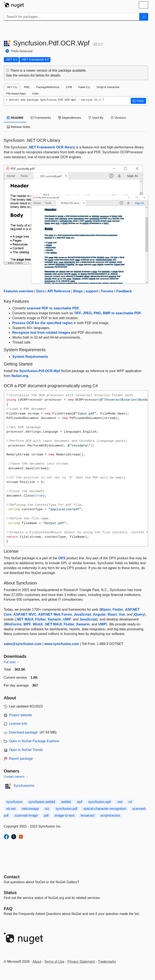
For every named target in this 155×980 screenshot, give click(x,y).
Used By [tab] (96, 118)
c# (130, 802)
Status (10, 893)
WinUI (38, 624)
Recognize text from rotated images (41, 333)
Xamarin (54, 619)
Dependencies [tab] (70, 118)
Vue (122, 614)
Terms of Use (54, 962)
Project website (21, 715)
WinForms (13, 624)
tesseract (88, 815)
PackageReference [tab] (48, 87)
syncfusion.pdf (66, 809)
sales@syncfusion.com (23, 644)
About (37, 962)
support (92, 291)
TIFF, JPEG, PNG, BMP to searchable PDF (107, 313)
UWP (67, 619)
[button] (138, 101)
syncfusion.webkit (42, 802)
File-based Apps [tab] (16, 94)
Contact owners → (16, 777)
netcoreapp (30, 809)
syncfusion (14, 802)
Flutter (118, 610)
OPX (62, 558)
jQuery (139, 614)
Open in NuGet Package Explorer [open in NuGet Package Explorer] (34, 741)
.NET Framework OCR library (52, 147)
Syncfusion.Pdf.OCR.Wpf (39, 371)
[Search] (144, 17)
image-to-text (65, 815)
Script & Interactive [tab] (108, 87)
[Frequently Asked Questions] (8, 909)
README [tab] (15, 118)
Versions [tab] (118, 118)
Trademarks (107, 962)
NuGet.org (20, 376)
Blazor (105, 610)
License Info (18, 724)
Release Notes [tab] (19, 127)
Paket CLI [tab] (84, 87)
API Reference (59, 291)
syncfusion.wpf (100, 802)
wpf (80, 802)
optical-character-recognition (105, 809)
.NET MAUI (24, 619)
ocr (47, 809)
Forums (107, 291)
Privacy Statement (81, 962)
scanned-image (26, 815)
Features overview (19, 291)
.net (120, 802)
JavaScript (82, 614)
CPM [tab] (69, 87)
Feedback (124, 291)
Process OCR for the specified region (43, 323)
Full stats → (12, 662)
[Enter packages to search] (72, 17)
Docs (40, 291)
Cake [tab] (35, 94)
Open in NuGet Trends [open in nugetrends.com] (26, 750)
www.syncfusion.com (62, 644)
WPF (27, 624)
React (112, 614)
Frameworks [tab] (41, 118)
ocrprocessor (110, 815)
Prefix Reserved (22, 51)
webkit (66, 802)
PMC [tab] (27, 87)
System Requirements (30, 357)
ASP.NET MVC (25, 614)
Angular (99, 614)
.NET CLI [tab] (12, 87)
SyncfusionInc (24, 786)
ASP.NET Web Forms (55, 614)
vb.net (11, 809)
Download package (23, 732)
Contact (12, 877)
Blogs (78, 291)
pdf (46, 815)
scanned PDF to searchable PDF (53, 308)
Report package (21, 759)
